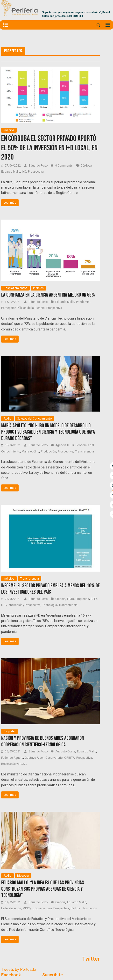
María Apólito (30, 452)
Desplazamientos (15, 288)
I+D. (4, 605)
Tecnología (50, 605)
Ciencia (60, 599)
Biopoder (10, 731)
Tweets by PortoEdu (18, 969)
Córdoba (86, 166)
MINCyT (28, 908)
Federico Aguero (12, 758)
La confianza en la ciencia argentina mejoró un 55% (48, 295)
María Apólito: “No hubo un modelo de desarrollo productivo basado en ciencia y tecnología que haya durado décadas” (48, 432)
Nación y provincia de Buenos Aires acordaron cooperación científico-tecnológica (42, 741)
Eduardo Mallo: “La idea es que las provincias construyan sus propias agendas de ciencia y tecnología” (43, 889)
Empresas (82, 599)
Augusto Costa (65, 751)
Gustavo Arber (34, 758)
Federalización (11, 908)
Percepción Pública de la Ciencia (23, 308)
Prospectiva (36, 172)
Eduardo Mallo (11, 172)
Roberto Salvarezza (14, 764)
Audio (7, 419)
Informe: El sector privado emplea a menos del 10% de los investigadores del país (50, 589)
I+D (24, 172)
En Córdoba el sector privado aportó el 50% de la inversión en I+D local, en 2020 (49, 148)
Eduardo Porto (39, 166)
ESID (94, 599)
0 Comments (62, 166)
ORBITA (69, 758)
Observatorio (54, 758)
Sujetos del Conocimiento (34, 419)
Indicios (9, 130)
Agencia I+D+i (65, 445)
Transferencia (85, 452)
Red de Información (84, 908)
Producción (48, 452)
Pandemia (83, 302)
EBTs (71, 599)
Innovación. (15, 605)
